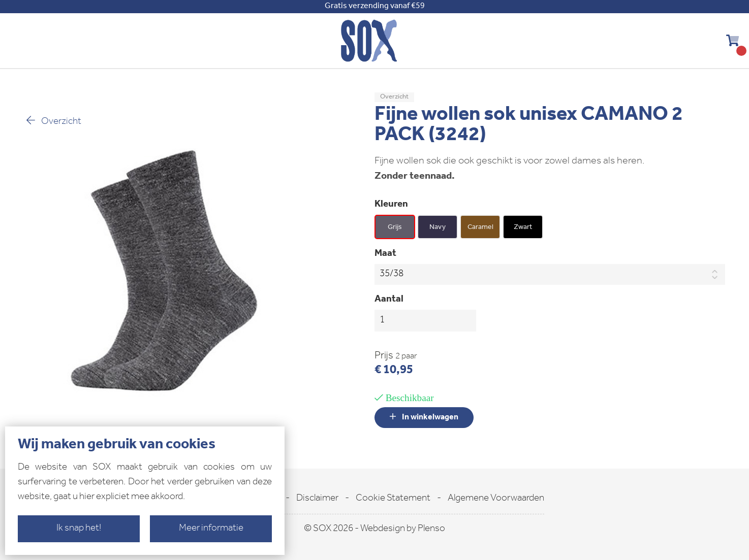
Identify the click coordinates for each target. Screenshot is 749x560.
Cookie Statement (393, 499)
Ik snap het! (79, 529)
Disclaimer (317, 499)
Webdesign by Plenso (403, 529)
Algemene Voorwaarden (496, 499)
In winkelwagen (424, 417)
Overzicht (53, 121)
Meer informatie (211, 529)
